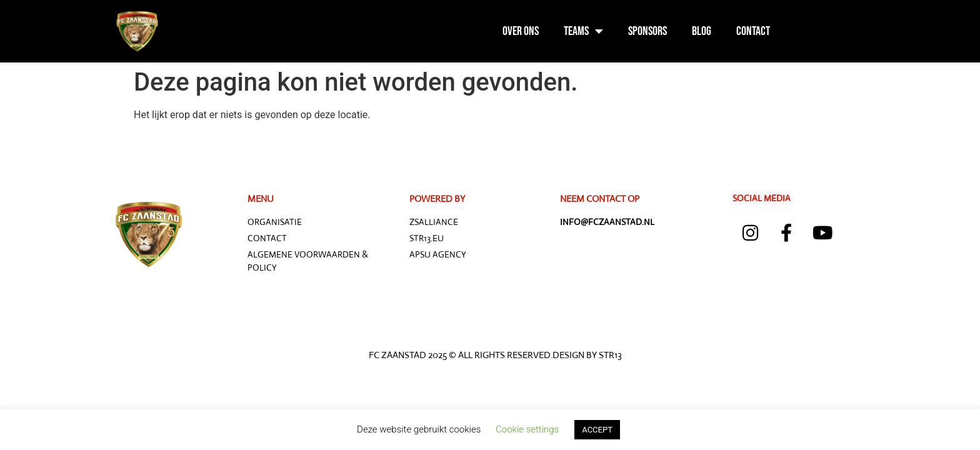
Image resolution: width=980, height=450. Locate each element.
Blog (702, 31)
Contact (753, 31)
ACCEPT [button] (597, 430)
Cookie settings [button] (527, 429)
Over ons (521, 31)
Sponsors (647, 31)
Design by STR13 (587, 355)
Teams (583, 31)
